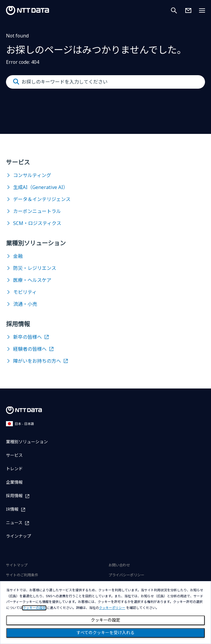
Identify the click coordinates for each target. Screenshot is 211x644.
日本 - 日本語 (20, 424)
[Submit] (16, 82)
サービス (14, 455)
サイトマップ (17, 565)
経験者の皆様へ (30, 349)
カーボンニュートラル (37, 211)
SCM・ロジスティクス (37, 223)
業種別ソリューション (27, 442)
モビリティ (25, 292)
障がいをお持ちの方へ (37, 361)
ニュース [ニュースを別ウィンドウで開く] (14, 523)
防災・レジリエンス (35, 268)
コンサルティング (32, 175)
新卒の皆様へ (27, 337)
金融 (18, 256)
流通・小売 (25, 304)
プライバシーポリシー (126, 575)
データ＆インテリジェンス (42, 199)
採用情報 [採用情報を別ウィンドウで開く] (14, 496)
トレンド (14, 469)
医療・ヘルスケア (32, 280)
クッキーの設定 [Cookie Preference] (105, 620)
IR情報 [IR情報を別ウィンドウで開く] (12, 509)
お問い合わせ (119, 565)
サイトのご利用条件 (22, 575)
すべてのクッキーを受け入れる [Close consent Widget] (105, 633)
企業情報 (14, 482)
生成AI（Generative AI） (40, 187)
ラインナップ (19, 536)
